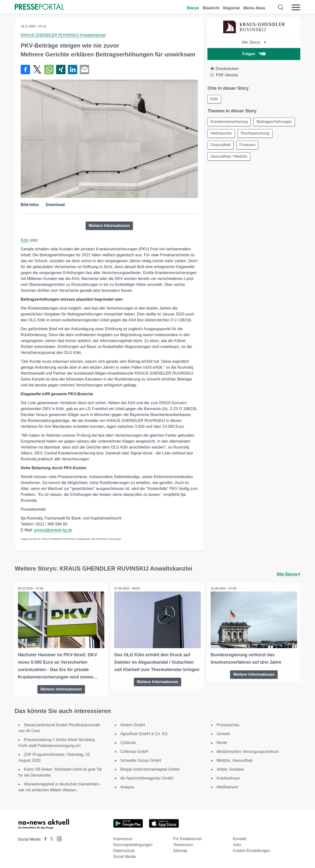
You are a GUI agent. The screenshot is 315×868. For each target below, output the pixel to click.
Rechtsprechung (256, 134)
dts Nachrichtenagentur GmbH (147, 778)
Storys (193, 8)
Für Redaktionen (188, 838)
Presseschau (228, 724)
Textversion (183, 844)
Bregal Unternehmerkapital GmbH (150, 769)
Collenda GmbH (134, 751)
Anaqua (127, 787)
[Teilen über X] (37, 69)
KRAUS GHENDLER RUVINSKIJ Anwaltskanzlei (63, 35)
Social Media (125, 856)
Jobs (237, 844)
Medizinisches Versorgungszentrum (248, 751)
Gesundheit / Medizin (229, 158)
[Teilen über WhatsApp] (49, 69)
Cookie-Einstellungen (251, 850)
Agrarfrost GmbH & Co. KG (144, 733)
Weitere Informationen (109, 226)
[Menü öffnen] (296, 7)
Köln (25, 240)
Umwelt (223, 733)
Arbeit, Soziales (230, 769)
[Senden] (84, 69)
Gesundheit (221, 146)
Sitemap (180, 850)
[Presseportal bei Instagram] (58, 838)
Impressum (123, 838)
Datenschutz (124, 850)
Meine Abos (254, 8)
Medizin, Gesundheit (235, 760)
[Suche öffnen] (281, 7)
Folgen (254, 54)
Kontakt (239, 838)
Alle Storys (254, 42)
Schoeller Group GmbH (141, 760)
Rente (222, 742)
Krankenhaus (228, 778)
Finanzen (248, 146)
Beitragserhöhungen (275, 122)
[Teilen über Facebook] (25, 69)
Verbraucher (221, 134)
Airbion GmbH (133, 724)
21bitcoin (128, 742)
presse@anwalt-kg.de (53, 530)
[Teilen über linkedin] (73, 69)
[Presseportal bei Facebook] (44, 839)
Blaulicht (211, 8)
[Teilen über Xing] (61, 69)
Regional (231, 8)
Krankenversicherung (229, 122)
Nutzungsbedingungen (133, 844)
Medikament (227, 787)
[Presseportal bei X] (50, 839)
